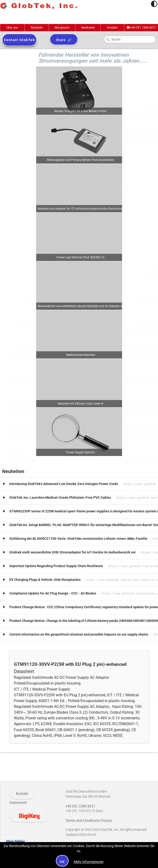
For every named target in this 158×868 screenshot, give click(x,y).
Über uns (12, 27)
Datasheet (24, 668)
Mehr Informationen (89, 862)
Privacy (106, 817)
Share (61, 40)
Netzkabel (88, 27)
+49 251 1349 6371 (141, 27)
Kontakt (112, 27)
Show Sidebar (15, 838)
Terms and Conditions (83, 817)
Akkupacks (62, 27)
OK (62, 862)
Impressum (18, 799)
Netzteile (37, 27)
